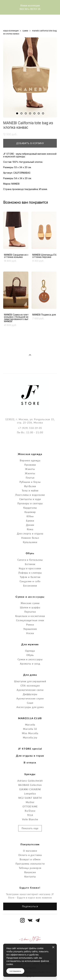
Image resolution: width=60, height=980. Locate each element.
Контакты (30, 863)
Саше (30, 690)
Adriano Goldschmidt (30, 767)
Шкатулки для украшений (30, 668)
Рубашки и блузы (30, 469)
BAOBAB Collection (30, 772)
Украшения (30, 616)
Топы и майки (30, 477)
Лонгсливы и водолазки (30, 482)
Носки (30, 620)
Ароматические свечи (30, 677)
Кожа (30, 516)
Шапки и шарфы (30, 594)
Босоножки (30, 572)
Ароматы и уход (30, 650)
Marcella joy (30, 724)
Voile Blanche (30, 806)
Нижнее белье (30, 525)
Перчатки (30, 599)
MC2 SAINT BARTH (30, 785)
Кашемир (30, 499)
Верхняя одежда (30, 447)
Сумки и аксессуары (30, 646)
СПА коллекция (30, 672)
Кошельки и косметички (30, 603)
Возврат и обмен (30, 846)
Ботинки (30, 551)
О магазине (30, 838)
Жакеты (30, 456)
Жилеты (30, 460)
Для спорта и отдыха (30, 520)
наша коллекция (11, 31)
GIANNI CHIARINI (30, 776)
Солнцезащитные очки (30, 607)
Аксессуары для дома (30, 694)
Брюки (30, 507)
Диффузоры (30, 681)
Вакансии (30, 859)
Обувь (30, 642)
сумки (25, 31)
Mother (30, 789)
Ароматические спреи (30, 685)
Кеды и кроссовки (30, 555)
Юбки (30, 503)
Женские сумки (30, 590)
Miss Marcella (30, 720)
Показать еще (30, 815)
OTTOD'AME (30, 793)
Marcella (30, 711)
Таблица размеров (30, 855)
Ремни (30, 611)
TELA (30, 802)
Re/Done (30, 798)
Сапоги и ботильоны (30, 547)
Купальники (30, 529)
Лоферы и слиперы (30, 560)
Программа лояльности (30, 850)
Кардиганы (30, 495)
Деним (30, 512)
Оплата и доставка (30, 842)
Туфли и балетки (30, 564)
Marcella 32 (30, 716)
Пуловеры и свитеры (30, 490)
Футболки (30, 473)
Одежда (30, 638)
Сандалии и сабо (30, 568)
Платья (30, 464)
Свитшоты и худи (30, 486)
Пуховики (30, 452)
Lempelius (30, 780)
